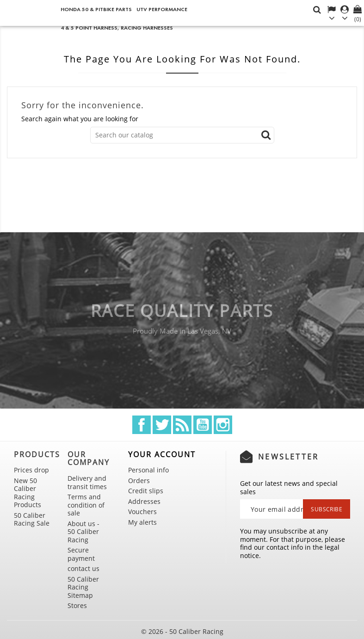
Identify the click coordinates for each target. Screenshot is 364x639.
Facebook (142, 425)
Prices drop (31, 470)
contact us (83, 568)
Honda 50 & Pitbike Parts (96, 9)
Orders (139, 481)
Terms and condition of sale (86, 505)
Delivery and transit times (87, 482)
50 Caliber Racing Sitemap (83, 587)
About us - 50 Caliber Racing (83, 532)
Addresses (144, 501)
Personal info (148, 470)
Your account (162, 454)
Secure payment (81, 554)
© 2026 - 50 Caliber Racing (182, 631)
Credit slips (146, 491)
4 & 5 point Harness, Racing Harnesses (117, 28)
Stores (77, 605)
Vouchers (142, 512)
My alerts (142, 522)
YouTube (203, 425)
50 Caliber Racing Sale (32, 519)
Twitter (162, 425)
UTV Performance (162, 9)
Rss (182, 425)
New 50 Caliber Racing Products (28, 493)
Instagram (223, 425)
